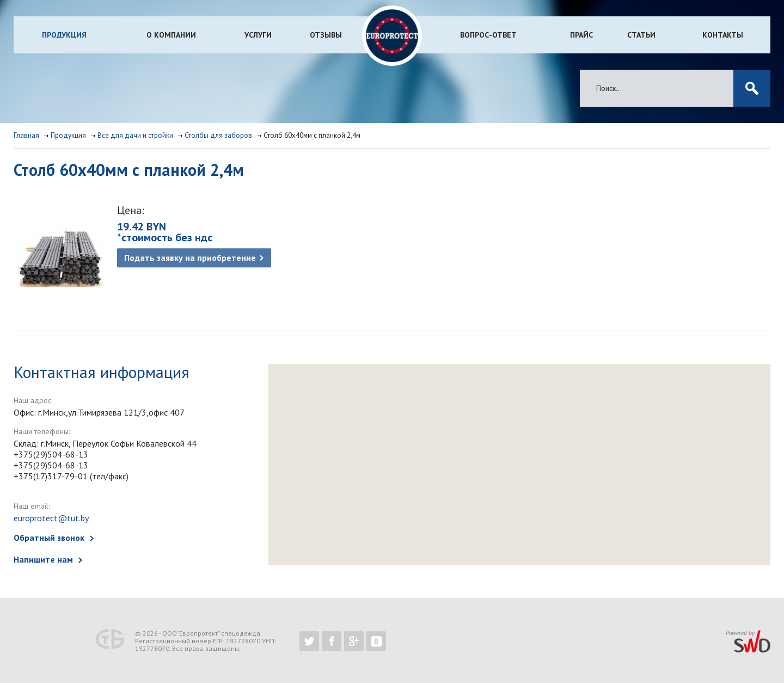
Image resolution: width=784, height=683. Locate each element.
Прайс (581, 35)
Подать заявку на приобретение (190, 258)
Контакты (723, 35)
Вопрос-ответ (488, 35)
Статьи (641, 35)
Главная (26, 135)
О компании (171, 35)
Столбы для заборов (218, 135)
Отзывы (326, 35)
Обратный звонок (49, 538)
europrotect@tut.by (51, 518)
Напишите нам (43, 559)
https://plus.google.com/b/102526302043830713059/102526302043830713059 (354, 641)
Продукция (64, 35)
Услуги (258, 35)
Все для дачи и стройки (135, 135)
